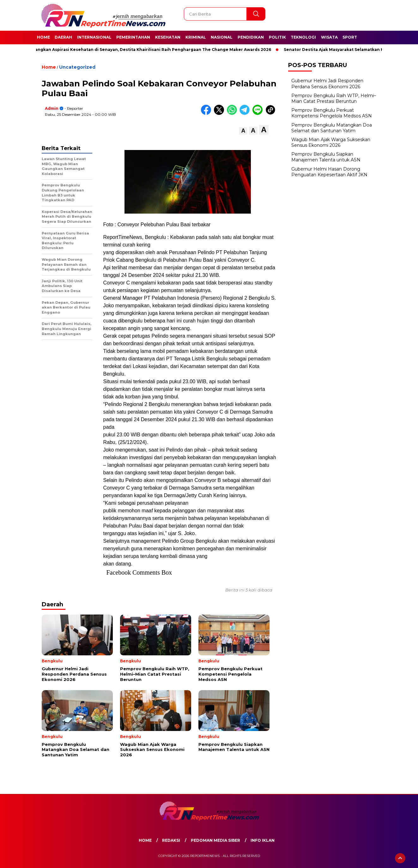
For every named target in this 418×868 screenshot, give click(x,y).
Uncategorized (77, 67)
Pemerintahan (133, 37)
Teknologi (303, 37)
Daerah (63, 37)
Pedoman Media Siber (215, 840)
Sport (350, 37)
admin (52, 108)
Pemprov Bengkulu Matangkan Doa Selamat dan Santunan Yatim (332, 128)
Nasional (222, 37)
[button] (243, 131)
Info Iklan (263, 840)
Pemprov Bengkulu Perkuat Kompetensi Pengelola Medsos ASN (332, 113)
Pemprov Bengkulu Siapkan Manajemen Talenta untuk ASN (326, 157)
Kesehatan (168, 37)
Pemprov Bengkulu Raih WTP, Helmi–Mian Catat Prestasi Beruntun (334, 98)
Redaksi (171, 840)
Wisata (329, 37)
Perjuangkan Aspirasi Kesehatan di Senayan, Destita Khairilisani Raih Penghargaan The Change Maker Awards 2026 (150, 50)
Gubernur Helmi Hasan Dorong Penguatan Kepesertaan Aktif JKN (329, 172)
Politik (277, 37)
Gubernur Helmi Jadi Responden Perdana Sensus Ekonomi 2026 (327, 84)
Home (43, 37)
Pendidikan (251, 37)
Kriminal (196, 37)
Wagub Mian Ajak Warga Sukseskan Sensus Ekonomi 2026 (331, 142)
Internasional (94, 37)
